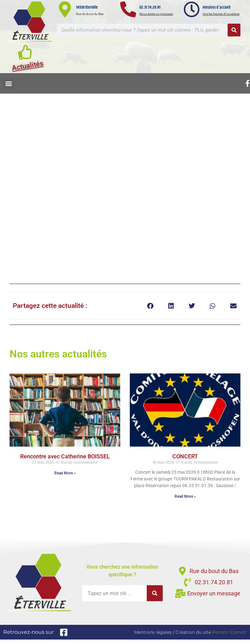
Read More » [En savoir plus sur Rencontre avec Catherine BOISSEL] (65, 473)
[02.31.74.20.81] (128, 9)
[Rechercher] (234, 30)
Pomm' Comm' (230, 632)
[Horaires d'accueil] (191, 9)
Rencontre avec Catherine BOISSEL (65, 456)
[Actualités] (25, 55)
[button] (8, 84)
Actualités (27, 68)
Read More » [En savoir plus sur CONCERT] (185, 496)
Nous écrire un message (156, 14)
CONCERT (185, 456)
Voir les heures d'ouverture (221, 14)
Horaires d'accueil (217, 7)
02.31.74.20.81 (150, 7)
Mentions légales (153, 632)
